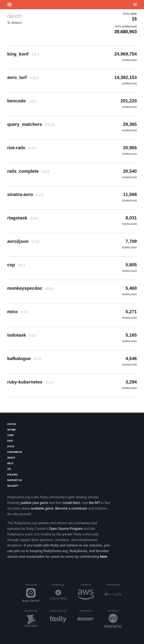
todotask (22, 335)
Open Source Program (66, 529)
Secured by (114, 611)
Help (10, 463)
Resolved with (114, 585)
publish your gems (34, 503)
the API (94, 503)
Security (13, 486)
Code (10, 435)
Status (11, 424)
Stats (11, 447)
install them (72, 503)
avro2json (23, 241)
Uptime (11, 430)
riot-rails (21, 148)
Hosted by (87, 585)
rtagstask (22, 218)
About (11, 458)
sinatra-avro (25, 194)
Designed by (59, 585)
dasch (14, 16)
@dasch (16, 23)
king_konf (23, 54)
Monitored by (32, 611)
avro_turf (23, 77)
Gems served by (58, 611)
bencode (22, 101)
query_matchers (31, 124)
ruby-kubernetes (30, 382)
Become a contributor (71, 508)
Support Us (14, 480)
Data (10, 441)
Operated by (32, 586)
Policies (12, 475)
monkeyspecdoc (30, 288)
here (104, 557)
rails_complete (28, 171)
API (9, 469)
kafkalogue (24, 358)
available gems (42, 508)
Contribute (15, 452)
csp (16, 265)
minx (18, 312)
